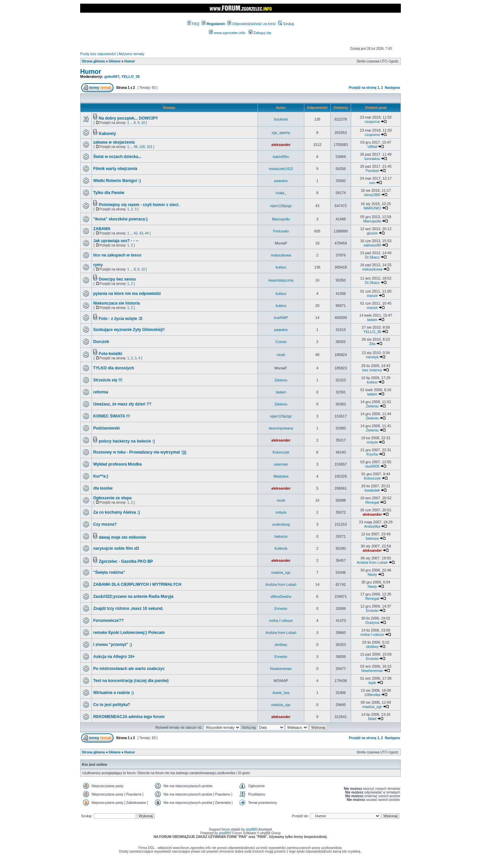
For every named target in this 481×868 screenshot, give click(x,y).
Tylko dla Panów (109, 193)
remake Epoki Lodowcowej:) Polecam (129, 633)
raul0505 (372, 466)
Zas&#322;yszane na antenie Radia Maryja (133, 596)
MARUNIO (372, 208)
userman (281, 464)
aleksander (281, 145)
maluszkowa (281, 255)
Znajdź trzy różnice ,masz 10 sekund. (128, 609)
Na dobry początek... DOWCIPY (128, 118)
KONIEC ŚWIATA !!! (112, 416)
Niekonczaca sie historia (116, 303)
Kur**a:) (101, 476)
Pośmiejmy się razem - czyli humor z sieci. (139, 205)
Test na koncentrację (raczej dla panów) (131, 681)
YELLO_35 (130, 76)
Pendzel (372, 171)
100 (142, 147)
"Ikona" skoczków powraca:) (120, 219)
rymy (98, 265)
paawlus (281, 181)
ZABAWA (102, 229)
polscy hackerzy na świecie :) (127, 441)
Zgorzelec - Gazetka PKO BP (126, 561)
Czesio (281, 342)
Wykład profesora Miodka (117, 464)
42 (135, 233)
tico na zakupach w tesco (117, 255)
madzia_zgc (281, 572)
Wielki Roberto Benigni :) (117, 181)
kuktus (281, 267)
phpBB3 (252, 829)
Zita (372, 344)
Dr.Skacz (372, 257)
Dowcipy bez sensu (117, 279)
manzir (372, 296)
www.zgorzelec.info (227, 33)
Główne (115, 61)
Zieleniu (281, 380)
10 (143, 123)
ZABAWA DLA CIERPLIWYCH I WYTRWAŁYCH (137, 584)
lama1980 (372, 195)
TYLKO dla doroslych (114, 368)
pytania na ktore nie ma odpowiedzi (127, 294)
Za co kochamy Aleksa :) (117, 512)
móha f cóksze (281, 621)
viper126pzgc (281, 206)
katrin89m (281, 157)
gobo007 (112, 76)
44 (147, 233)
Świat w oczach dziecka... (117, 157)
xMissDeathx (281, 596)
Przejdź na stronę (363, 88)
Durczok (101, 342)
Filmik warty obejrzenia (115, 169)
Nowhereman (281, 669)
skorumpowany (281, 428)
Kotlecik (281, 548)
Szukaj (286, 24)
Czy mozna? (105, 524)
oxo (372, 183)
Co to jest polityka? (112, 705)
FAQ (193, 24)
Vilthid (372, 147)
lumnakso (372, 159)
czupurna (372, 122)
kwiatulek (372, 490)
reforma (101, 392)
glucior (372, 233)
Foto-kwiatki (111, 354)
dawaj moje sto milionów (122, 537)
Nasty (372, 574)
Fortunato (281, 231)
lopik (372, 683)
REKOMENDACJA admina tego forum (129, 717)
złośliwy (281, 645)
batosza (281, 536)
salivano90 (372, 245)
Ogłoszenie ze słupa (112, 498)
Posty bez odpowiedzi (98, 54)
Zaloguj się (260, 33)
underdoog (281, 524)
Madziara (281, 476)
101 (149, 147)
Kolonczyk (281, 452)
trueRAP (281, 318)
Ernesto (281, 609)
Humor (130, 61)
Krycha (372, 454)
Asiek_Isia (281, 693)
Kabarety (107, 134)
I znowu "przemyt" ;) (113, 645)
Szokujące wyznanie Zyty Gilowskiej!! (129, 330)
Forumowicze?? (108, 621)
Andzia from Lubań (372, 562)
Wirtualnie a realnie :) (113, 693)
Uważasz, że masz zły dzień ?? (122, 404)
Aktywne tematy (132, 54)
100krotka (372, 695)
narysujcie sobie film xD (116, 548)
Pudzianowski (106, 428)
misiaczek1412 (281, 169)
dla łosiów (103, 488)
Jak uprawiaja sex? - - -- (116, 241)
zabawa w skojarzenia (114, 142)
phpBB (224, 833)
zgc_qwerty (281, 133)
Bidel (372, 719)
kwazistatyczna (281, 280)
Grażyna (372, 623)
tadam (372, 320)
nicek (281, 355)
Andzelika (372, 526)
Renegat (372, 502)
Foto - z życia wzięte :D (121, 319)
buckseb (281, 119)
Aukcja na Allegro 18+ (114, 657)
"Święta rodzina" (109, 572)
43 (141, 233)
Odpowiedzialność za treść (252, 24)
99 (135, 147)
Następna (392, 88)
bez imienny (372, 370)
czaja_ (281, 193)
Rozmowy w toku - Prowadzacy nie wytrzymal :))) (140, 452)
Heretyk (372, 357)
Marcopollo (281, 219)
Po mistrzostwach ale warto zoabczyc (129, 669)
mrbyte (372, 442)
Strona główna (93, 61)
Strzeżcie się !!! (108, 380)
